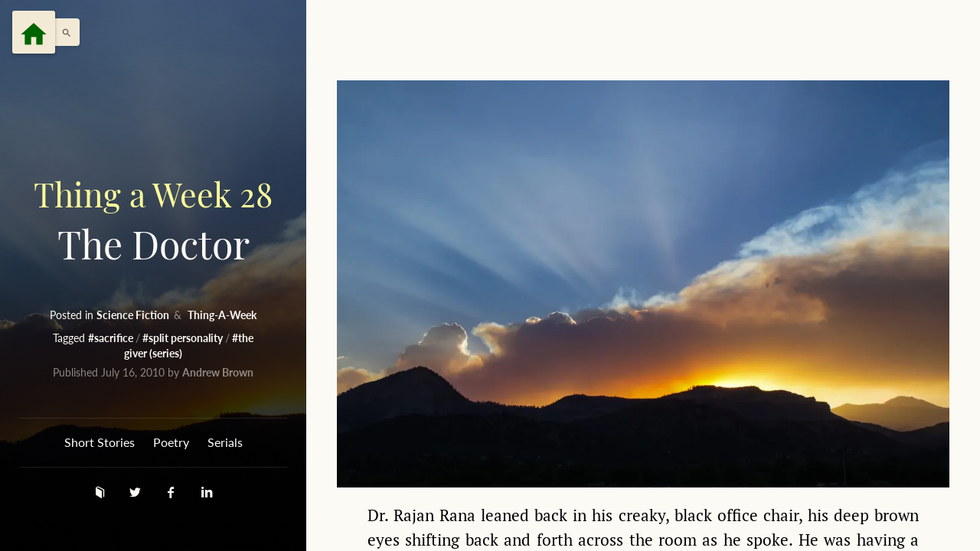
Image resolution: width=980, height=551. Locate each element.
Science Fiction (134, 315)
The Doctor (153, 219)
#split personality (184, 338)
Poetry (171, 442)
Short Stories (100, 442)
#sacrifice (112, 338)
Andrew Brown (218, 372)
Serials (225, 442)
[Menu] (34, 32)
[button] (63, 32)
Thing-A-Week (222, 315)
